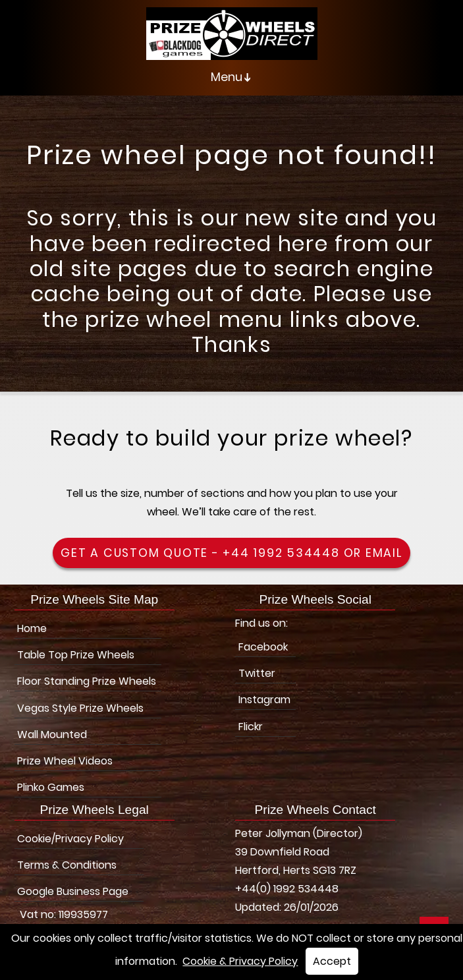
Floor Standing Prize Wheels (87, 681)
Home (32, 628)
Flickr (251, 727)
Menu (233, 77)
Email (384, 553)
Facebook (263, 647)
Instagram (264, 700)
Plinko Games (51, 787)
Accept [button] (332, 961)
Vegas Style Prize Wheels (80, 708)
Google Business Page (73, 891)
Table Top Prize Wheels (76, 655)
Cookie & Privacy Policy (240, 961)
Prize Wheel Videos (65, 761)
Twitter (257, 673)
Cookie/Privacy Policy (70, 839)
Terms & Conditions (67, 865)
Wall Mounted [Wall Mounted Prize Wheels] (52, 735)
